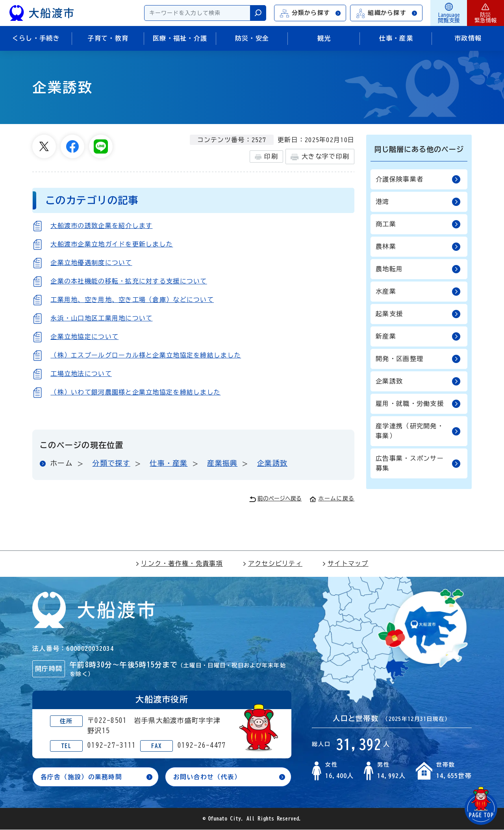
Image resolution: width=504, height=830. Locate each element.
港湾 (418, 202)
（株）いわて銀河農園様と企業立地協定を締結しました (135, 392)
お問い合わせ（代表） (207, 777)
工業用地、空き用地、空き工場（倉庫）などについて (132, 300)
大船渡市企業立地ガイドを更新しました (112, 244)
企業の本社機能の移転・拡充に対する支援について (129, 281)
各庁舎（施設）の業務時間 (81, 777)
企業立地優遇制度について (91, 263)
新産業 (418, 336)
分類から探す (311, 13)
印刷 (266, 157)
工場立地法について (81, 374)
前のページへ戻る (275, 499)
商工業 (418, 224)
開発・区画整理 (418, 359)
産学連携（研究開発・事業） (418, 431)
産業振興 (222, 463)
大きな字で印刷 (320, 157)
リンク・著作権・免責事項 (179, 563)
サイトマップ (345, 563)
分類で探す (111, 463)
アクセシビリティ (272, 563)
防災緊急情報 (485, 13)
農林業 (418, 247)
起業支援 (418, 314)
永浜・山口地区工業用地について (101, 318)
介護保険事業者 (418, 179)
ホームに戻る (332, 498)
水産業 (418, 292)
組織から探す (387, 13)
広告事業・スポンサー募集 (418, 463)
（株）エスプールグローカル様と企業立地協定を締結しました (146, 355)
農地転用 (418, 269)
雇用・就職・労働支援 (418, 404)
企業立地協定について (84, 337)
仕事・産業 (169, 463)
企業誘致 (272, 463)
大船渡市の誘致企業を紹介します (101, 226)
